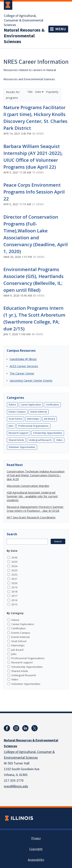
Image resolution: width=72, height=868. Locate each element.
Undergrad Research (40, 440)
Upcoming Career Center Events (31, 380)
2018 (14, 592)
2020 (14, 583)
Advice (12, 405)
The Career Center (22, 373)
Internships (33, 419)
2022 (14, 575)
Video (59, 440)
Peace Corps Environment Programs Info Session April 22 (34, 192)
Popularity (52, 92)
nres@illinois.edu (16, 786)
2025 (14, 562)
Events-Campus (17, 412)
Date (39, 92)
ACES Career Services (24, 366)
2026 (14, 557)
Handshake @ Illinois (23, 359)
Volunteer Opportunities (22, 447)
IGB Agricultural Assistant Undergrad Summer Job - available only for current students (32, 496)
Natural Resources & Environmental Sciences (24, 36)
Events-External (39, 412)
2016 (14, 600)
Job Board (50, 419)
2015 (14, 604)
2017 (14, 596)
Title (30, 92)
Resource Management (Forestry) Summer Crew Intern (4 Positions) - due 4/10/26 (35, 509)
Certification (52, 405)
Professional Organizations (33, 426)
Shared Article (16, 440)
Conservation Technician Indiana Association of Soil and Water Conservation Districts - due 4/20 (36, 475)
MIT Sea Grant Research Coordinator (31, 517)
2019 (14, 587)
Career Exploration (31, 405)
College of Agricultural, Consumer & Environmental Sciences (24, 20)
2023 (14, 570)
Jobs (11, 426)
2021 (14, 579)
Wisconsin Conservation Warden (28, 486)
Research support (19, 433)
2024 (14, 566)
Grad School (15, 419)
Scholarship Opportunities (48, 433)
